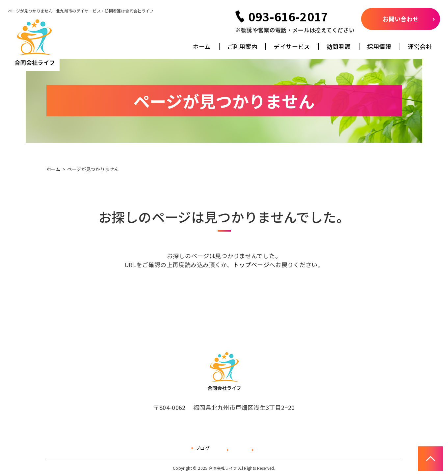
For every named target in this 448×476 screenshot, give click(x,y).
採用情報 (379, 46)
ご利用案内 (242, 46)
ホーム (202, 46)
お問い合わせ (401, 19)
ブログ (170, 448)
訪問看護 (339, 46)
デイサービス (292, 46)
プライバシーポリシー (271, 448)
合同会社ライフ (223, 468)
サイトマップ (212, 448)
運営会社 (420, 46)
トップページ (251, 264)
